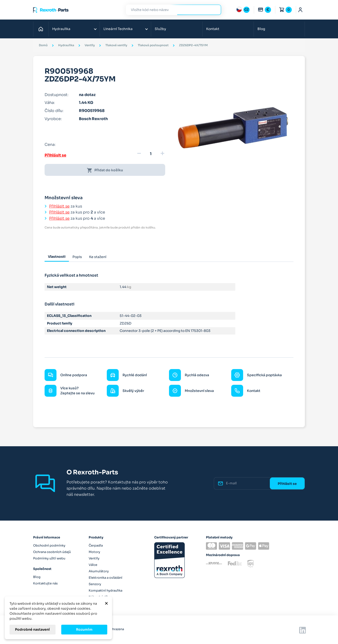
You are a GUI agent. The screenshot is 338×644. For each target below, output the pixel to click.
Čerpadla (96, 545)
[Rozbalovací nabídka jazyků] (243, 10)
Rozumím (84, 629)
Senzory (95, 584)
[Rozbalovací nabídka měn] (264, 10)
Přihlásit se (55, 155)
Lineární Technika (118, 29)
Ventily (94, 558)
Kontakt (213, 29)
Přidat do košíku (105, 170)
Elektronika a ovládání (105, 578)
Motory (94, 552)
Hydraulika (61, 29)
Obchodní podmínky (49, 545)
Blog (261, 29)
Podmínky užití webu (49, 558)
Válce (93, 565)
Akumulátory (99, 571)
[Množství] (151, 154)
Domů (42, 29)
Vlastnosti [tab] (57, 257)
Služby (160, 29)
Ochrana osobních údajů (52, 552)
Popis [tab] (77, 257)
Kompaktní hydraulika (105, 591)
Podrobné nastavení (32, 629)
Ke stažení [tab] (98, 257)
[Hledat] (170, 10)
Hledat (215, 10)
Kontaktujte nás (45, 583)
